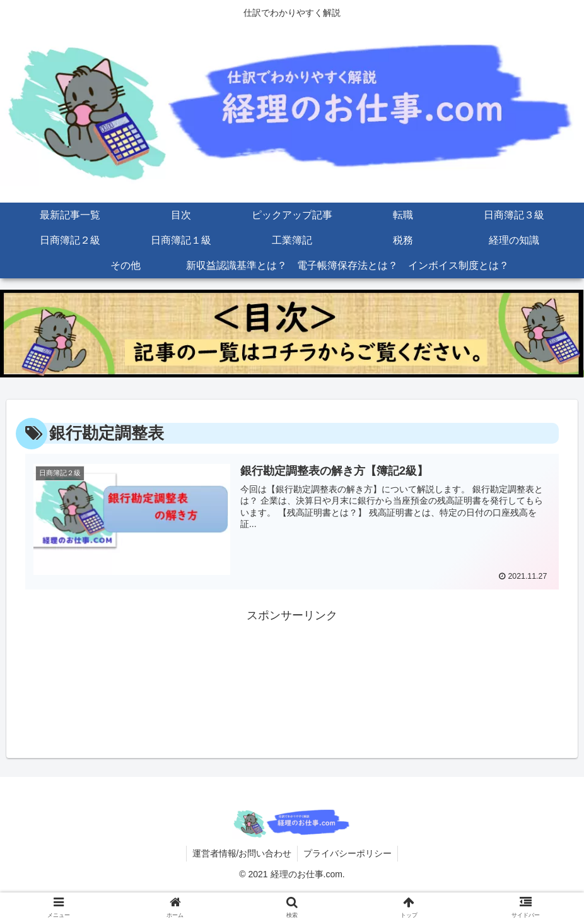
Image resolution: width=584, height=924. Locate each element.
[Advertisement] (292, 656)
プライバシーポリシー (348, 853)
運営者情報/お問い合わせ (242, 853)
